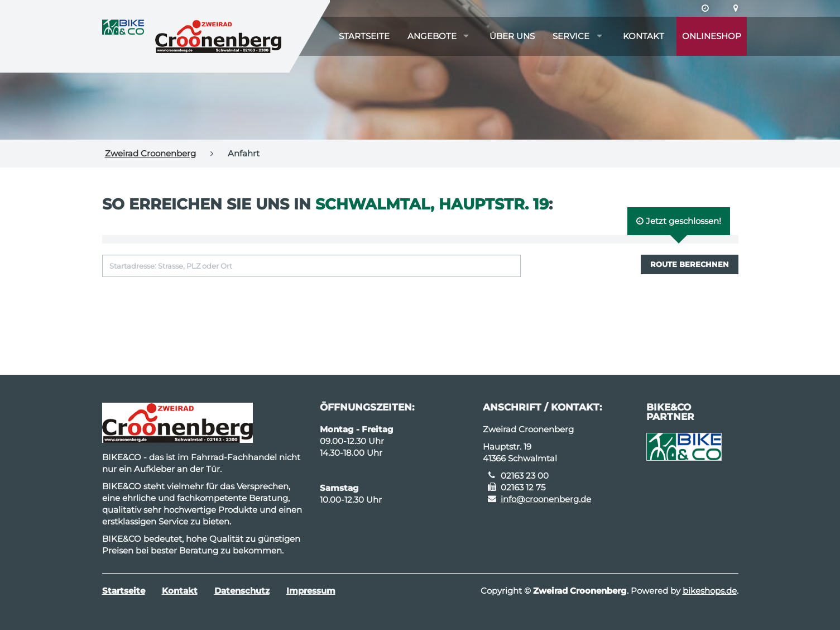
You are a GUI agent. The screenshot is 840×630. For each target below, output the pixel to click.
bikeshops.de (710, 591)
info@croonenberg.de (546, 499)
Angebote (432, 36)
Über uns (512, 36)
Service (571, 36)
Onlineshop (712, 36)
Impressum (311, 591)
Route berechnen (690, 264)
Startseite (364, 36)
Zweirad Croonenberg (150, 153)
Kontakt (644, 36)
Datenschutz (242, 591)
